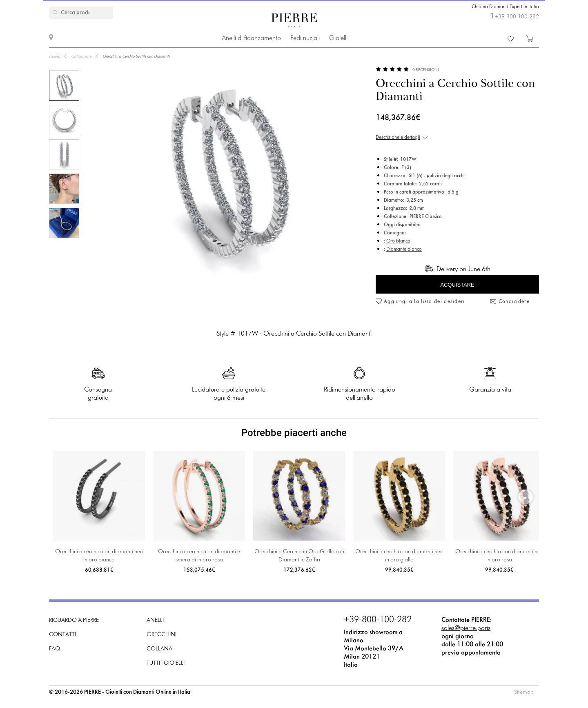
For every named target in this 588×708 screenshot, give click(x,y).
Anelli (155, 620)
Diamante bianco (404, 249)
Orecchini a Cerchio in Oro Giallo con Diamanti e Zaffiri (299, 556)
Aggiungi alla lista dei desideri (424, 302)
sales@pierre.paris (466, 628)
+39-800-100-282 (517, 17)
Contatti (62, 635)
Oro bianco (398, 241)
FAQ (55, 649)
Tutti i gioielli (166, 663)
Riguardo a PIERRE (74, 620)
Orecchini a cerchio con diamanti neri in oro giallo (399, 556)
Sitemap (524, 692)
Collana (159, 649)
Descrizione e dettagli (398, 138)
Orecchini (161, 635)
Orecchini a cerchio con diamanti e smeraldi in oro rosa (199, 556)
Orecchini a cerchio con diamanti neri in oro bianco (99, 556)
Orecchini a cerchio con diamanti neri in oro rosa (499, 556)
